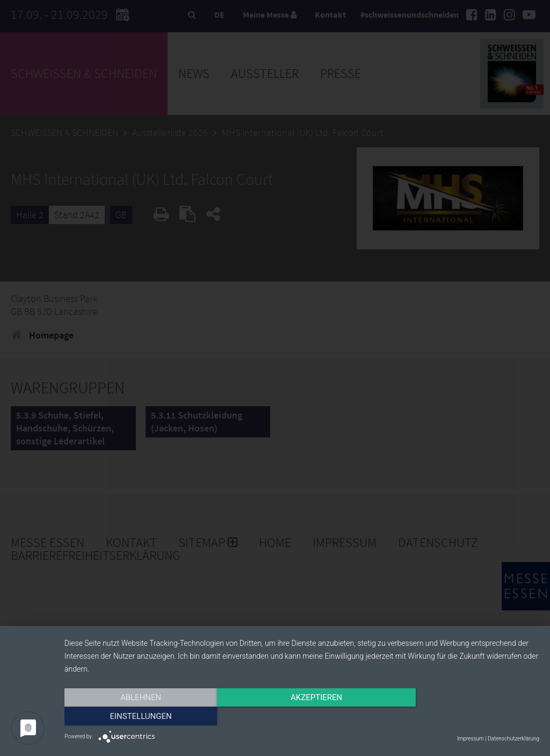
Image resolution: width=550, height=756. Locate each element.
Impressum (471, 739)
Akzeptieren (302, 717)
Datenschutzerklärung (513, 739)
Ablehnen (135, 717)
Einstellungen (468, 717)
